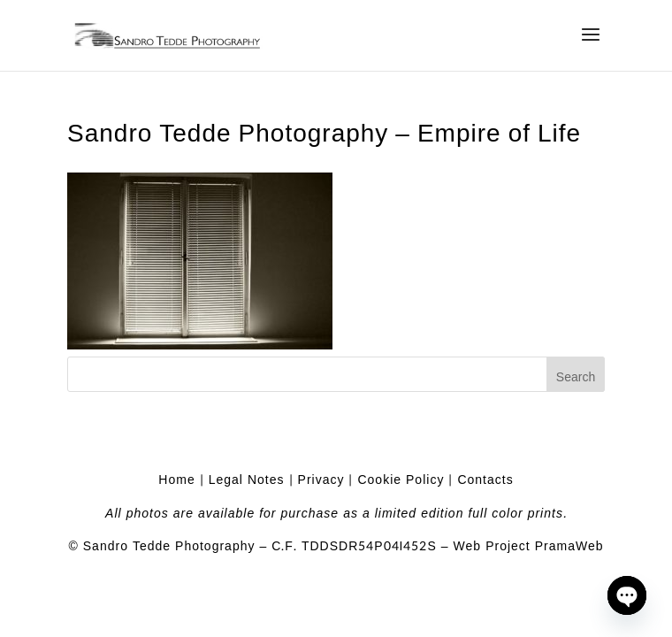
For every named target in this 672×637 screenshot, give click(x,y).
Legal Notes (247, 480)
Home (176, 480)
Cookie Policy (401, 480)
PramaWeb (569, 546)
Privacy (321, 480)
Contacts (485, 480)
